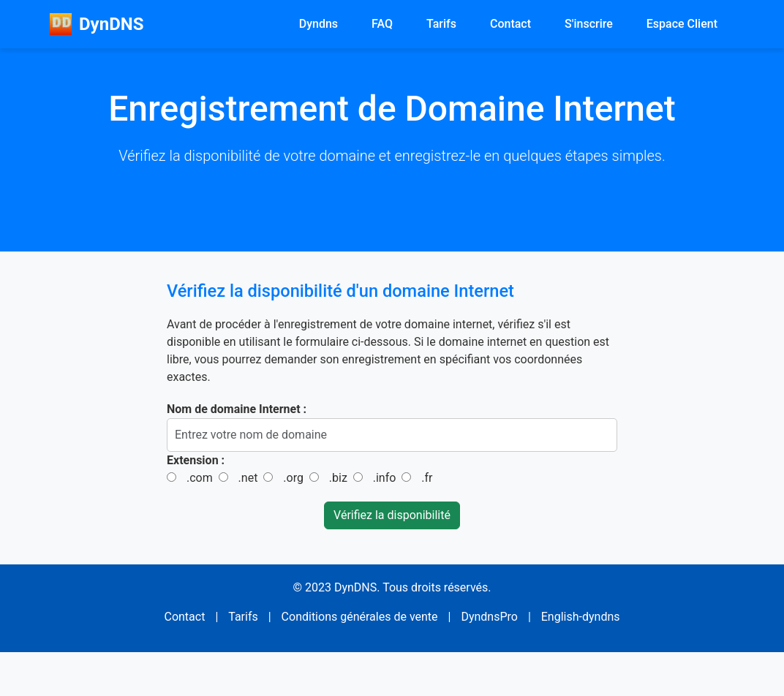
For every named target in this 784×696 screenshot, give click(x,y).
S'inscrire (589, 24)
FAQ (382, 24)
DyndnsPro (489, 617)
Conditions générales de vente (360, 617)
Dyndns (318, 24)
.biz (338, 478)
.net (248, 478)
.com (200, 478)
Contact (510, 24)
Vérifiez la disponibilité (392, 515)
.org (293, 478)
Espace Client (682, 24)
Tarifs (441, 24)
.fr (427, 478)
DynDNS (97, 24)
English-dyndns (581, 617)
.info (385, 478)
